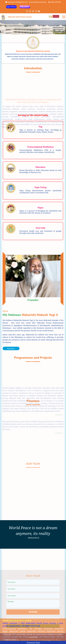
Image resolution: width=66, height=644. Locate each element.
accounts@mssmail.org (37, 2)
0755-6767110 (55, 2)
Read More (11, 349)
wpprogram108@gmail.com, (17, 2)
